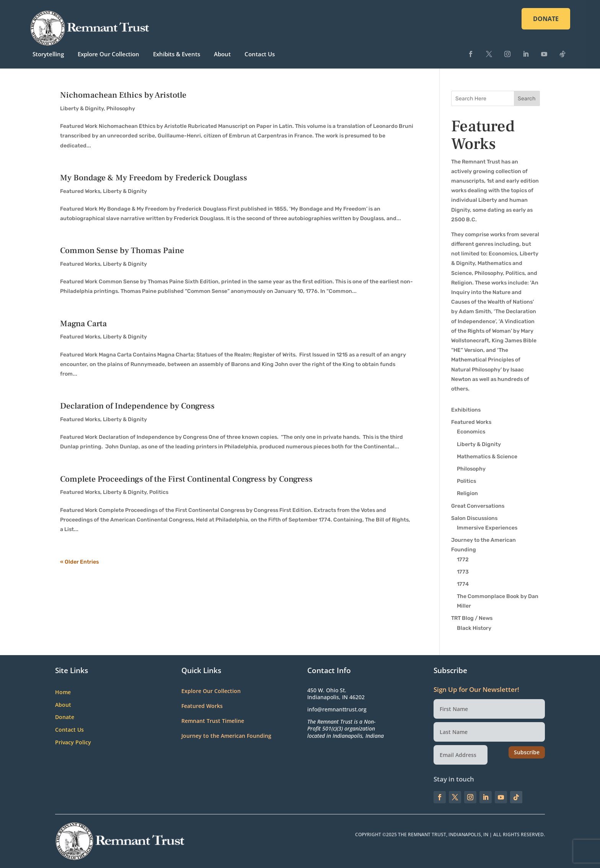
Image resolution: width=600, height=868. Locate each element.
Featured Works (80, 191)
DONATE (546, 19)
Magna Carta (83, 324)
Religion (467, 493)
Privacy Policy (73, 743)
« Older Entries (79, 562)
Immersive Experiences (487, 528)
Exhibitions (466, 410)
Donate (65, 717)
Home (63, 692)
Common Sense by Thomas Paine (122, 250)
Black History (474, 628)
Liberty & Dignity (82, 109)
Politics (159, 492)
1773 (463, 572)
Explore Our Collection (108, 54)
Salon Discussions (474, 518)
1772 (463, 560)
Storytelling (48, 54)
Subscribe (527, 752)
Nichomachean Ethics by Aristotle (123, 95)
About (222, 54)
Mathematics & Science (487, 457)
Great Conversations (478, 506)
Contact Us (260, 54)
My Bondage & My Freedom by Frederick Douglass (154, 178)
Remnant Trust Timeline (213, 721)
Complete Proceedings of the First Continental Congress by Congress (186, 479)
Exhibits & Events (177, 54)
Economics (471, 432)
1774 (463, 584)
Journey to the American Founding (226, 736)
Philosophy (121, 109)
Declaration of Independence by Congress (137, 406)
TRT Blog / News (472, 618)
